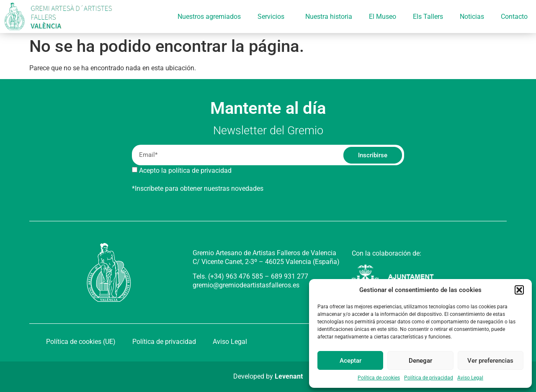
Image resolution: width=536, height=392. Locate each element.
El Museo (383, 17)
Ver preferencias (490, 361)
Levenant (289, 376)
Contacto (514, 17)
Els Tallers (428, 17)
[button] (519, 290)
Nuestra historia (329, 17)
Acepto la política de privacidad (185, 170)
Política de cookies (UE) (81, 342)
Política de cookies (379, 378)
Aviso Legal (470, 378)
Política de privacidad (429, 378)
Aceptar (350, 361)
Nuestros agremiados (209, 17)
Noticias (472, 17)
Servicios (273, 17)
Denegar (420, 361)
